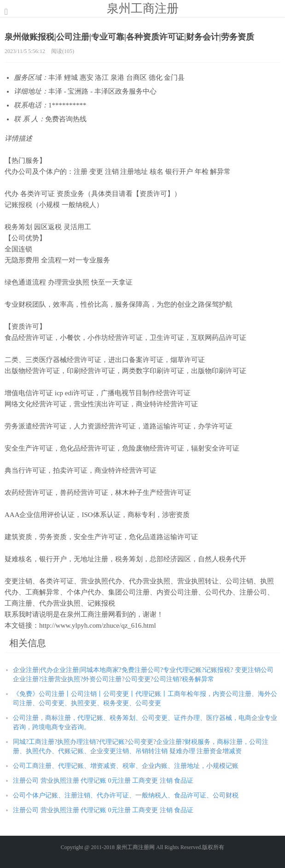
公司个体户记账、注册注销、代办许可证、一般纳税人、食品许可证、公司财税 (126, 795)
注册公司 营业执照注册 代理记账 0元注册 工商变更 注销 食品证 (103, 781)
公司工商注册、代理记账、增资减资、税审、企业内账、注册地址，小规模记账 (126, 766)
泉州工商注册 (143, 8)
